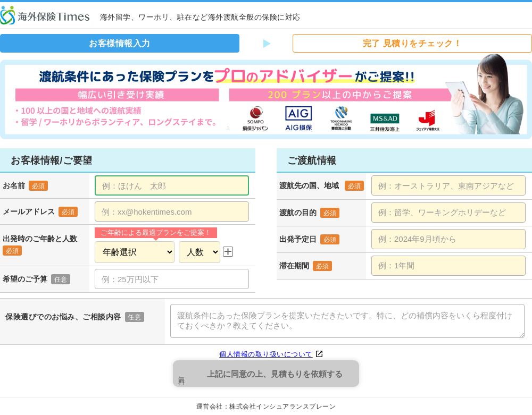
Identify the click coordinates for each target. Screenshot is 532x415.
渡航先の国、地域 (322, 185)
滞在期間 (306, 266)
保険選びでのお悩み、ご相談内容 (75, 317)
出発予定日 (309, 239)
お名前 (25, 185)
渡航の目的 (309, 213)
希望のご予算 (36, 279)
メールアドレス (40, 211)
